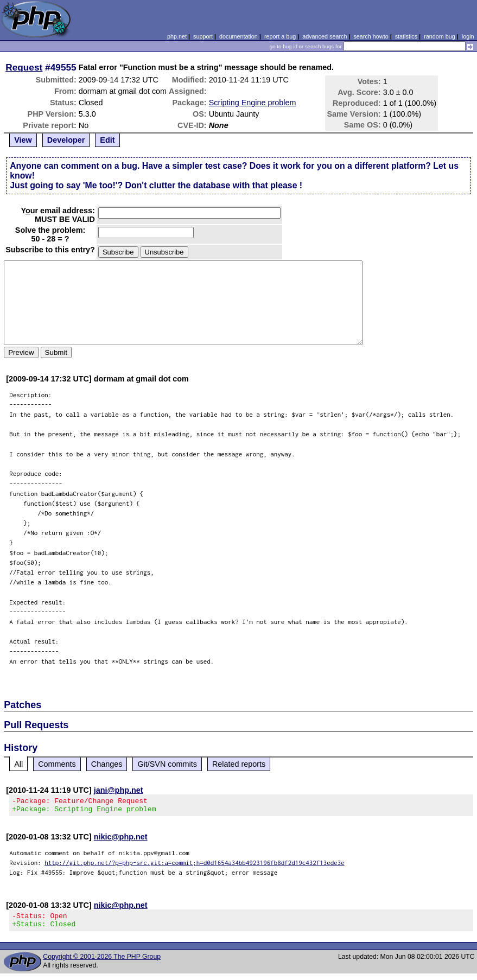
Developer (66, 140)
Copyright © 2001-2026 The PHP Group (102, 963)
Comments (57, 764)
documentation (238, 36)
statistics (406, 36)
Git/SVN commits (167, 764)
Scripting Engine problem (253, 103)
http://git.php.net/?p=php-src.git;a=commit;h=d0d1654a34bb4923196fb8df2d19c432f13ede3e (195, 866)
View (23, 140)
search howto (371, 36)
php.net (177, 36)
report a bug (280, 36)
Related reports (239, 764)
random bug (440, 36)
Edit (107, 140)
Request (24, 67)
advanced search (325, 36)
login (468, 36)
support (203, 36)
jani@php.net (119, 790)
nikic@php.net (121, 840)
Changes (107, 764)
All (18, 764)
